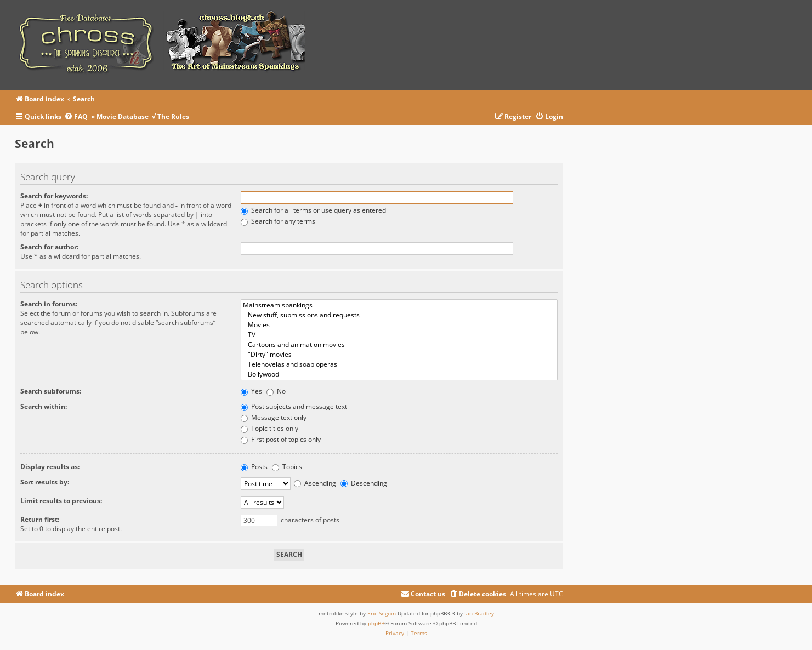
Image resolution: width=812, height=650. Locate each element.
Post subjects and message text (294, 406)
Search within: (44, 406)
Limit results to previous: (61, 501)
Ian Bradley (479, 613)
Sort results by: (45, 482)
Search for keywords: (54, 196)
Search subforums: (51, 391)
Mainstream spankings (399, 305)
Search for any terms (278, 221)
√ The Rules (171, 116)
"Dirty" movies (399, 355)
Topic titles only (269, 428)
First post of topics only (281, 439)
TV (399, 335)
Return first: (40, 519)
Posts (254, 467)
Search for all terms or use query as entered (313, 210)
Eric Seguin (382, 613)
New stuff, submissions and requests (399, 315)
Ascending (315, 483)
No (276, 391)
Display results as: (50, 467)
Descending (364, 483)
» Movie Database (120, 116)
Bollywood (399, 374)
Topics (287, 467)
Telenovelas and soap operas (399, 364)
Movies (399, 325)
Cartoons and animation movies (399, 345)
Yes (251, 391)
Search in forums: (49, 304)
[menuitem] (78, 117)
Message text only (274, 417)
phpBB (376, 623)
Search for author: (49, 247)
